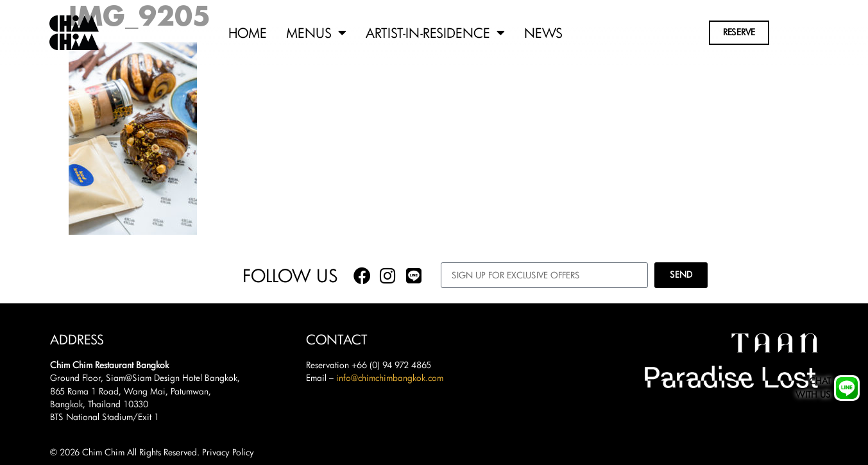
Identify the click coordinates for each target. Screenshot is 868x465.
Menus (316, 33)
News (543, 33)
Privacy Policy (228, 452)
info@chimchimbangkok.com (390, 378)
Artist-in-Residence (435, 33)
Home (248, 33)
